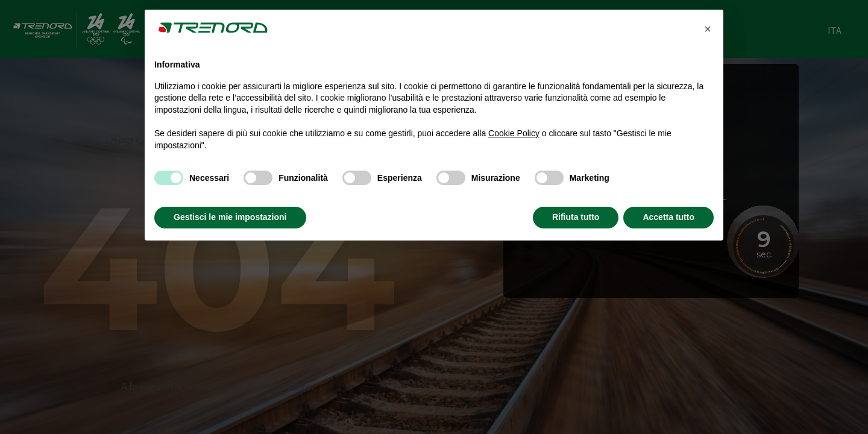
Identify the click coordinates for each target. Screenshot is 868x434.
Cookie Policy (514, 133)
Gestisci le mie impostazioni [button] (230, 217)
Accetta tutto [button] (668, 217)
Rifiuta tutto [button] (576, 217)
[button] (708, 29)
